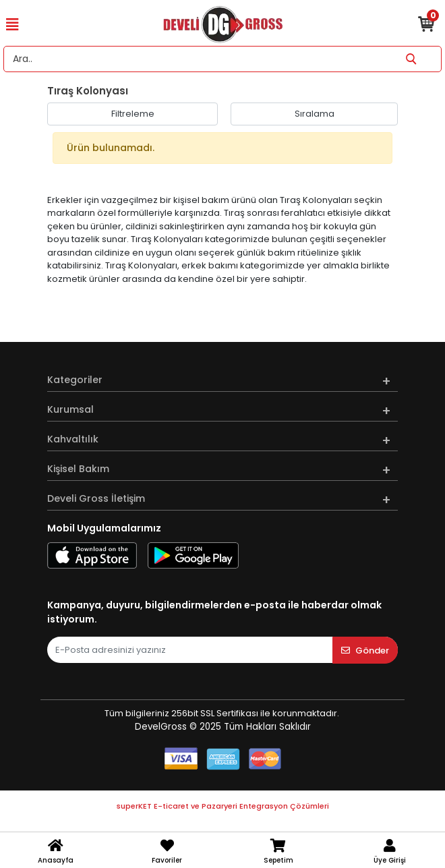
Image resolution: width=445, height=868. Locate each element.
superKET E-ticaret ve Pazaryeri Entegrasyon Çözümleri (223, 806)
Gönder (365, 650)
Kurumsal (70, 409)
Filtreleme (133, 114)
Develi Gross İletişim (96, 498)
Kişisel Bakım (78, 469)
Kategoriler (75, 380)
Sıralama (315, 114)
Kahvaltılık (73, 439)
